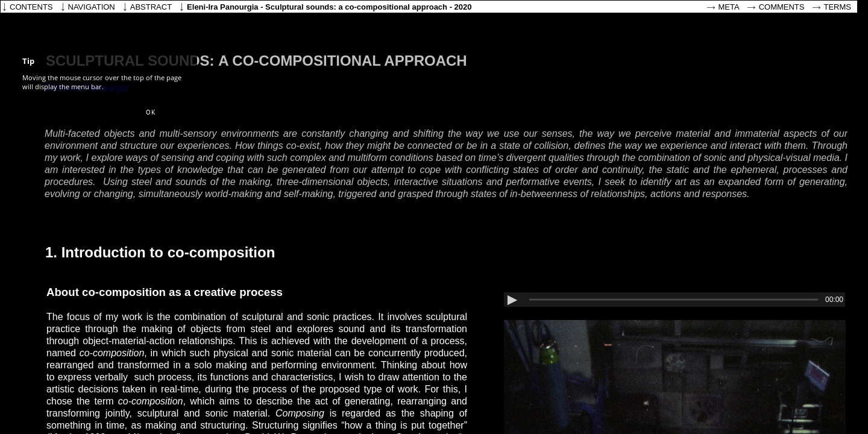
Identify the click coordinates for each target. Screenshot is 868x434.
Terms (838, 7)
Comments (782, 7)
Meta (729, 7)
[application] (675, 300)
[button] (151, 113)
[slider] (674, 300)
